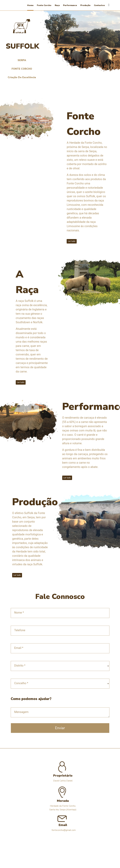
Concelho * (21, 683)
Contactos (99, 5)
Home (30, 5)
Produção (85, 5)
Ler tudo (72, 241)
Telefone (20, 630)
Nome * (19, 613)
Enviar (60, 728)
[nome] (60, 613)
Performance (70, 5)
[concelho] (60, 684)
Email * (19, 648)
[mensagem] (60, 712)
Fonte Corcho (44, 5)
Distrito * (20, 666)
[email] (60, 648)
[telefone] (60, 631)
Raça (57, 5)
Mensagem (21, 712)
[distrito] (60, 666)
